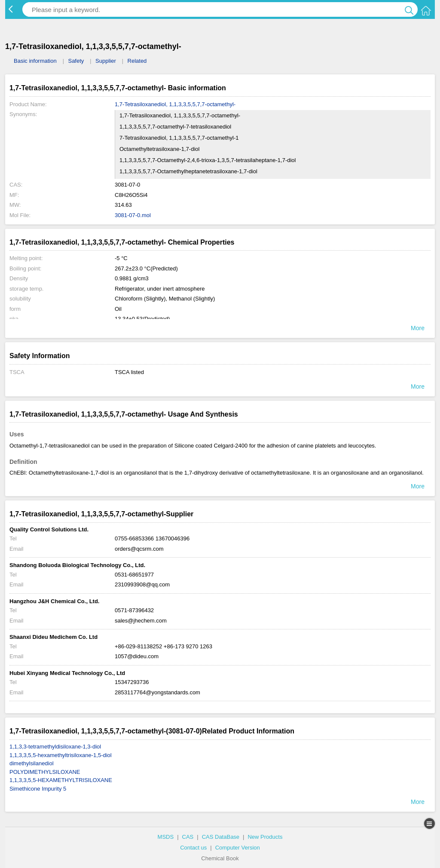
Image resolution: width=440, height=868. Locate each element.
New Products (265, 837)
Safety (76, 61)
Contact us (193, 848)
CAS (188, 837)
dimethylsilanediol (32, 763)
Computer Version (238, 848)
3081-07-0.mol (133, 215)
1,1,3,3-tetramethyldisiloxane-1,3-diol (55, 747)
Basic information (35, 61)
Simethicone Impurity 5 (38, 789)
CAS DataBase (221, 837)
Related (137, 61)
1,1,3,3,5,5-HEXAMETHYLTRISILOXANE (61, 780)
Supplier (106, 61)
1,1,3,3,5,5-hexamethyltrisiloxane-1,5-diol (61, 755)
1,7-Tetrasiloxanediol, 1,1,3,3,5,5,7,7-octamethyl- (175, 104)
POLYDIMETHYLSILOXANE (45, 772)
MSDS (166, 837)
